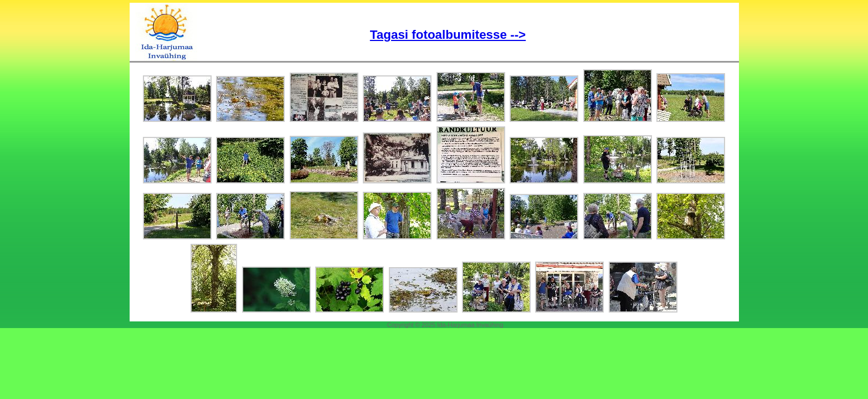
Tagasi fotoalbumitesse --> (448, 35)
